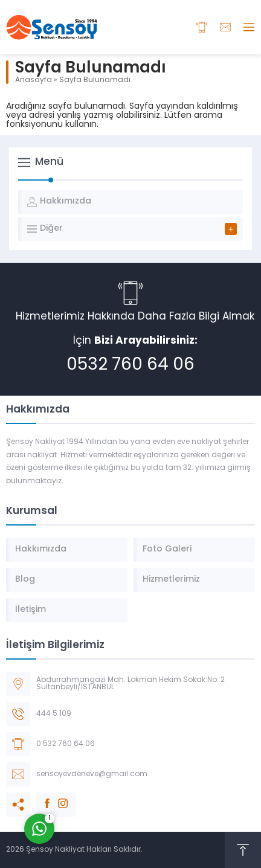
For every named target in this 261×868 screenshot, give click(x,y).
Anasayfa (34, 80)
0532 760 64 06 (130, 365)
